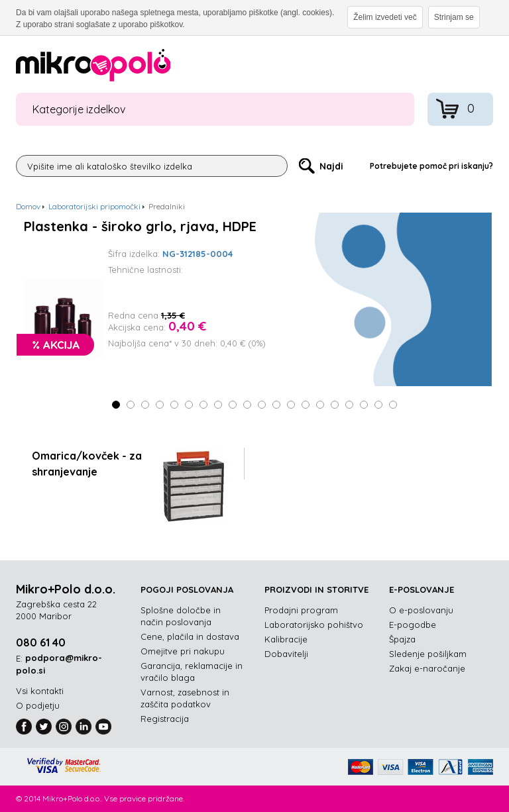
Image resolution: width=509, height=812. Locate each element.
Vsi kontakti (40, 691)
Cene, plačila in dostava (190, 636)
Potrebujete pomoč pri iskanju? (431, 166)
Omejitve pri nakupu (183, 651)
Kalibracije (286, 639)
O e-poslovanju (421, 610)
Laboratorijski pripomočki (94, 206)
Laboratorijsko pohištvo (314, 625)
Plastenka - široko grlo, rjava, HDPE (140, 227)
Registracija (165, 719)
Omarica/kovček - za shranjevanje (87, 464)
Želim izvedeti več (385, 17)
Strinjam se (454, 17)
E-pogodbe (413, 625)
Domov (28, 206)
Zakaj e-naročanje (427, 668)
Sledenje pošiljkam (428, 654)
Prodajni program (301, 610)
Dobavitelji (286, 654)
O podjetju (38, 705)
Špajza (402, 639)
